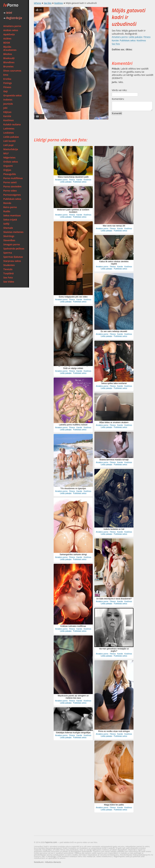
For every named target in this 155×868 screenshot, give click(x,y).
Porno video (10, 191)
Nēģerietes (9, 157)
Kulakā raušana (12, 124)
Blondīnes (9, 62)
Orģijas (7, 170)
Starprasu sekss (12, 261)
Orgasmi (8, 166)
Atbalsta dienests (53, 862)
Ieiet (8, 13)
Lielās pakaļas (11, 137)
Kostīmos (8, 120)
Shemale (8, 228)
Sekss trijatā (10, 220)
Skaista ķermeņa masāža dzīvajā (114, 460)
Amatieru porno (12, 26)
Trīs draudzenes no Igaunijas (73, 488)
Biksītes (8, 54)
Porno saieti (10, 182)
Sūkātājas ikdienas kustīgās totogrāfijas (73, 733)
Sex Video (9, 282)
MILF (6, 153)
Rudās (7, 211)
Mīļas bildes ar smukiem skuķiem (114, 422)
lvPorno (38, 3)
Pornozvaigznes (12, 195)
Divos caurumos (12, 71)
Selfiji (6, 224)
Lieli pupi (8, 145)
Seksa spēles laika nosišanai (114, 383)
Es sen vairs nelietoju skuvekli (114, 331)
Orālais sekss (11, 162)
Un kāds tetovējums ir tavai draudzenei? (114, 599)
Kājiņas (7, 112)
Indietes (8, 100)
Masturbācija (11, 149)
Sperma (8, 253)
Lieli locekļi (9, 141)
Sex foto (48, 3)
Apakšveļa (9, 34)
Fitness (7, 87)
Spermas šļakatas (13, 257)
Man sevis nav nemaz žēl (114, 226)
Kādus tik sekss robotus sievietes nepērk (114, 263)
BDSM (7, 43)
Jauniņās (8, 104)
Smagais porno (12, 244)
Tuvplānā (8, 273)
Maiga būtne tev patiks (114, 805)
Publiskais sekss (12, 199)
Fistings (8, 83)
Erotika (7, 79)
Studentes (9, 265)
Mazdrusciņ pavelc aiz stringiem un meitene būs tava (73, 697)
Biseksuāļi (9, 58)
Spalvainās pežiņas (14, 249)
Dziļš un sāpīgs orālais (73, 368)
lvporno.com (51, 842)
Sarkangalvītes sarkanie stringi (73, 555)
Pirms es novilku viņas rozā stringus (114, 731)
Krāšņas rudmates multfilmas (73, 626)
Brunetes (8, 66)
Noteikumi (39, 862)
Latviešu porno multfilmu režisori (73, 425)
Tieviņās (8, 269)
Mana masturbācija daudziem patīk (73, 177)
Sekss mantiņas (12, 215)
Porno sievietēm (12, 186)
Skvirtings (9, 236)
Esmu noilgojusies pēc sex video (73, 297)
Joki (5, 108)
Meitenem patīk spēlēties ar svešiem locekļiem (73, 211)
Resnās (7, 203)
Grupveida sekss (12, 95)
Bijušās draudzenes (10, 48)
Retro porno (10, 207)
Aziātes (7, 38)
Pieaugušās (10, 174)
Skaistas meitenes (13, 232)
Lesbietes (9, 133)
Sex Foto (8, 277)
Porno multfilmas (13, 178)
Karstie (7, 116)
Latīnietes (9, 129)
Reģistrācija (13, 18)
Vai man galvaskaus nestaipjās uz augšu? (114, 650)
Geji (5, 91)
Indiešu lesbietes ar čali (114, 529)
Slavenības (9, 240)
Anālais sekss (11, 30)
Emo (6, 75)
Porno (11, 5)
